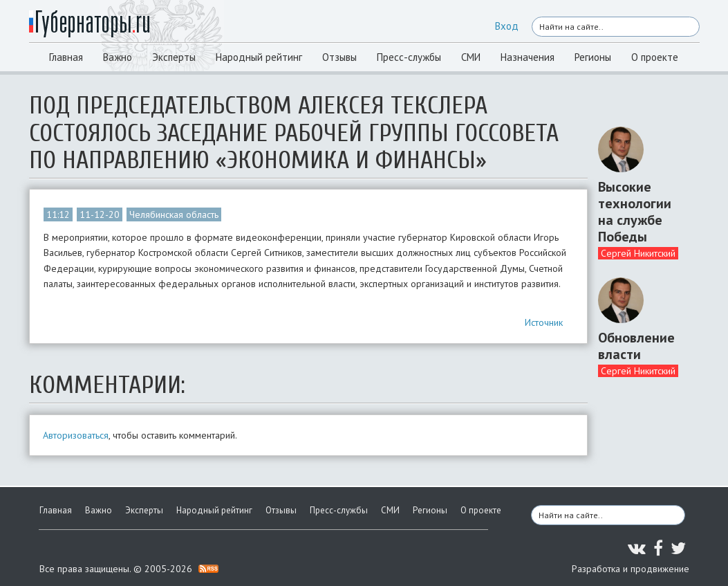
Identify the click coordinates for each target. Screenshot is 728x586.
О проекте (655, 57)
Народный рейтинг (259, 57)
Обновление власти (636, 346)
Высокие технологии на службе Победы (635, 212)
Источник (544, 322)
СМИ (471, 57)
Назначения (528, 57)
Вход (507, 26)
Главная (66, 57)
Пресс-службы (409, 57)
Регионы (593, 57)
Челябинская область (174, 214)
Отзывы (339, 57)
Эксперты (174, 57)
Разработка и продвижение (631, 569)
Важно (118, 57)
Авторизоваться (76, 435)
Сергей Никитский (638, 253)
